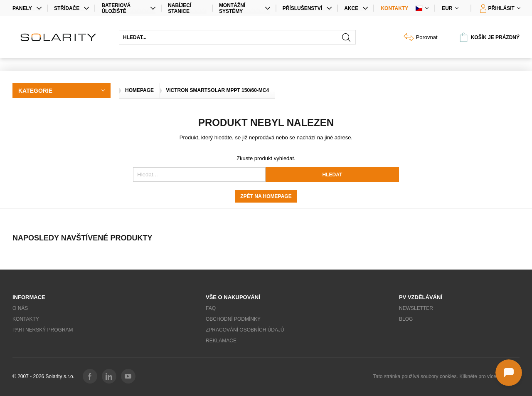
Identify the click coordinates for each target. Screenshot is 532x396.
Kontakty (394, 8)
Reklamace (221, 341)
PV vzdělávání (421, 297)
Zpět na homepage (266, 196)
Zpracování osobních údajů (245, 330)
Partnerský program (43, 330)
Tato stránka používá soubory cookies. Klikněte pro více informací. (446, 376)
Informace (29, 297)
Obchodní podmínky (233, 319)
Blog (406, 319)
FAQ (211, 308)
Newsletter (416, 308)
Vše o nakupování (233, 297)
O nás (20, 308)
